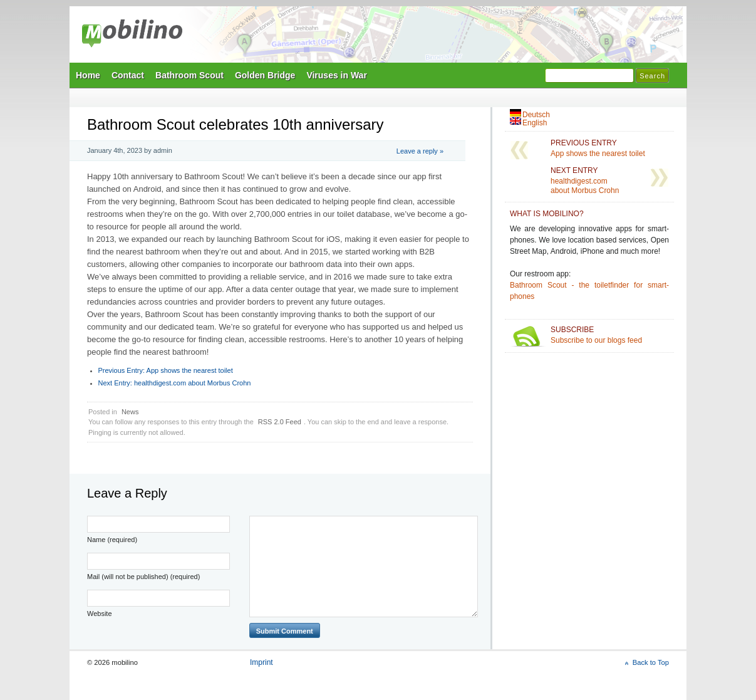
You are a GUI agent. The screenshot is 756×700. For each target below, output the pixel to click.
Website (100, 614)
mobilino (132, 34)
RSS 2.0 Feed (280, 422)
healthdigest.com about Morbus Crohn (175, 383)
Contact (128, 75)
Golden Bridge (265, 75)
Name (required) (112, 540)
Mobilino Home (464, 38)
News (130, 412)
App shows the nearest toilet (166, 370)
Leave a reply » (420, 151)
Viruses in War (336, 75)
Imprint (261, 662)
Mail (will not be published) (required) (143, 577)
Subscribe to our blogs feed (610, 335)
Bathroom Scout (189, 75)
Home (88, 75)
